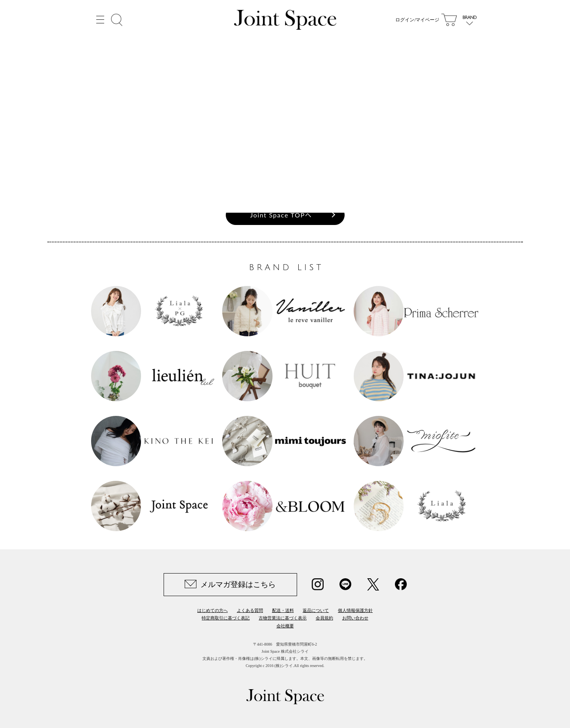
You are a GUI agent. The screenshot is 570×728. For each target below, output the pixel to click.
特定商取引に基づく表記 (226, 618)
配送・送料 (283, 610)
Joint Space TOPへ (281, 215)
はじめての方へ (213, 610)
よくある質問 (250, 610)
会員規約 (324, 618)
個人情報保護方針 (355, 610)
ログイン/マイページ (417, 20)
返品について (316, 610)
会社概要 (285, 626)
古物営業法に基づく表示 (283, 618)
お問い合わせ (355, 618)
